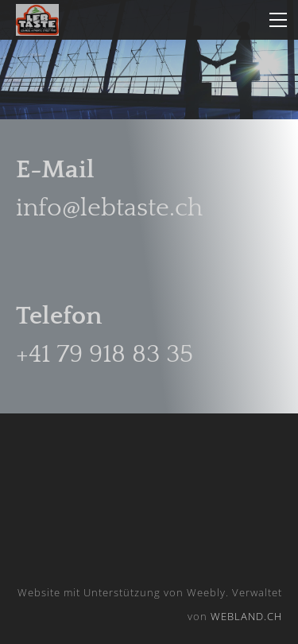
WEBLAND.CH (246, 616)
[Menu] (278, 20)
